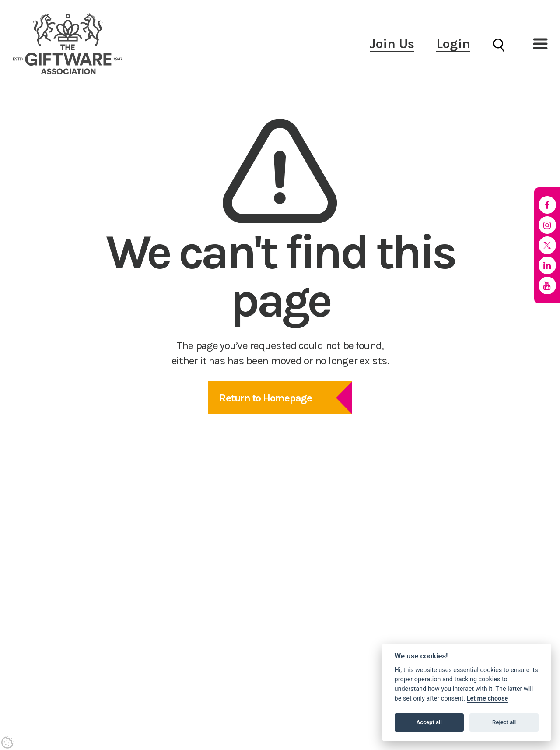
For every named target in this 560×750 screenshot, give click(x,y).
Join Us (392, 44)
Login (453, 44)
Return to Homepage (266, 398)
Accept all (429, 722)
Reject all (504, 722)
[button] (540, 44)
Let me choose (488, 699)
